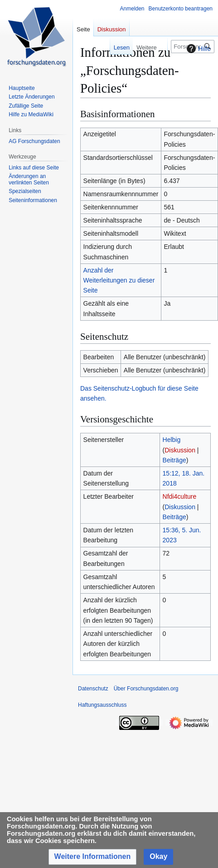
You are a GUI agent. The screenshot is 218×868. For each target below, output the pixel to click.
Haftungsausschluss (102, 705)
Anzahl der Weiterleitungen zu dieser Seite (119, 280)
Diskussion (180, 450)
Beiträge (174, 460)
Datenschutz (93, 689)
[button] (93, 857)
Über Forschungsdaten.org (146, 689)
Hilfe (198, 49)
